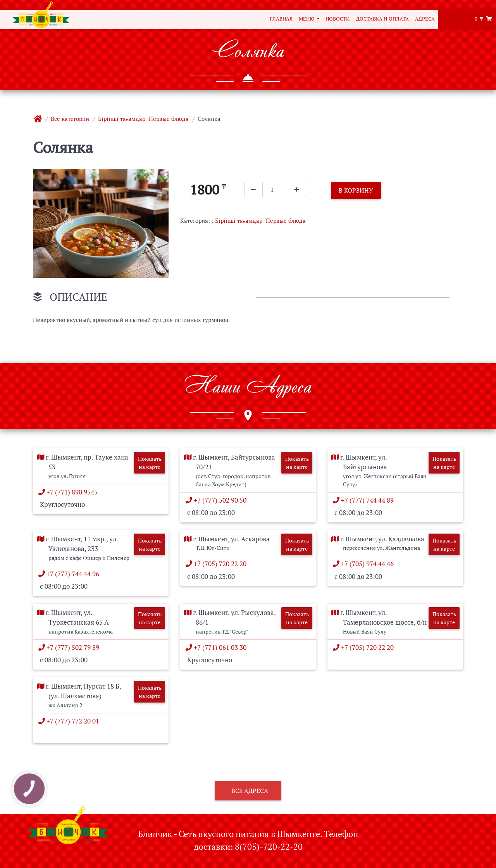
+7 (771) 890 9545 (74, 492)
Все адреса (249, 803)
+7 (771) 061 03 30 (222, 647)
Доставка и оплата (382, 19)
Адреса (425, 19)
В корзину (356, 190)
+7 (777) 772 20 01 (75, 721)
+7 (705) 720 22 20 (222, 564)
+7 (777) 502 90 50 (222, 500)
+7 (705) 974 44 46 (369, 564)
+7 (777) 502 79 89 (75, 647)
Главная (281, 19)
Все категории (70, 119)
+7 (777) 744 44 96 (75, 574)
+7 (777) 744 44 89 (369, 500)
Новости (338, 19)
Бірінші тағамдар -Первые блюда (143, 119)
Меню (307, 19)
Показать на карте (150, 463)
